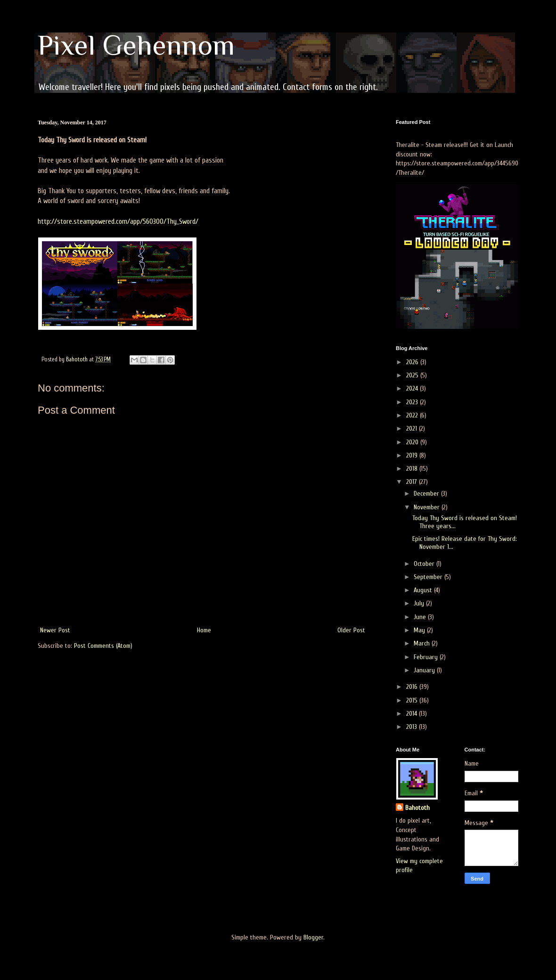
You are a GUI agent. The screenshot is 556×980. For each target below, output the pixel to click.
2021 (413, 429)
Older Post (351, 630)
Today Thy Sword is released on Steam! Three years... (465, 522)
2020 (413, 442)
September (429, 577)
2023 (413, 402)
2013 (413, 727)
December (427, 494)
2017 (413, 482)
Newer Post (55, 630)
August (424, 590)
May (420, 630)
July (420, 603)
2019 (413, 455)
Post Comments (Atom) (103, 646)
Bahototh (417, 808)
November (428, 507)
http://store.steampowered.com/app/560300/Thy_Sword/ (118, 221)
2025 (413, 375)
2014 (413, 714)
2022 (413, 415)
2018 (413, 469)
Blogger (313, 937)
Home (204, 630)
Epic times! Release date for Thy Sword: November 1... (465, 543)
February (427, 657)
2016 (413, 687)
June (421, 617)
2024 (413, 388)
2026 (413, 362)
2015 (413, 700)
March (423, 643)
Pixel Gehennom (136, 45)
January (425, 670)
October (425, 564)
